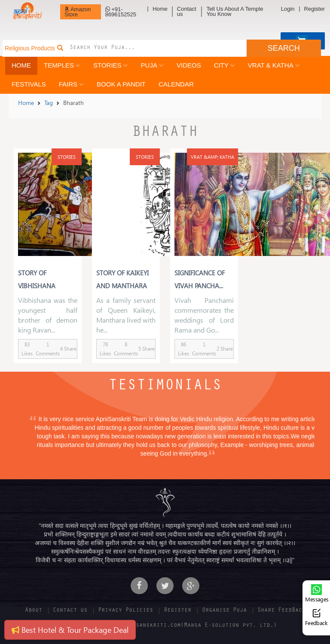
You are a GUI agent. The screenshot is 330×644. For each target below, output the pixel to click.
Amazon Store (78, 12)
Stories (111, 65)
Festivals (29, 84)
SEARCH (284, 48)
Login (288, 9)
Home (160, 9)
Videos (189, 65)
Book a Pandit (121, 84)
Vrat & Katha (274, 65)
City (225, 65)
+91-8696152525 (121, 12)
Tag (49, 103)
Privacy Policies (125, 611)
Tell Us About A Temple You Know (235, 12)
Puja (152, 65)
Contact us (187, 12)
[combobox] (155, 48)
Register (315, 9)
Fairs (71, 84)
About (34, 611)
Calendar (176, 84)
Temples (62, 65)
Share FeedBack (281, 611)
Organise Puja (224, 611)
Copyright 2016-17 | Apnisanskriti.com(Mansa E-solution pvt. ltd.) (165, 626)
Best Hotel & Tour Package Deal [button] (70, 630)
